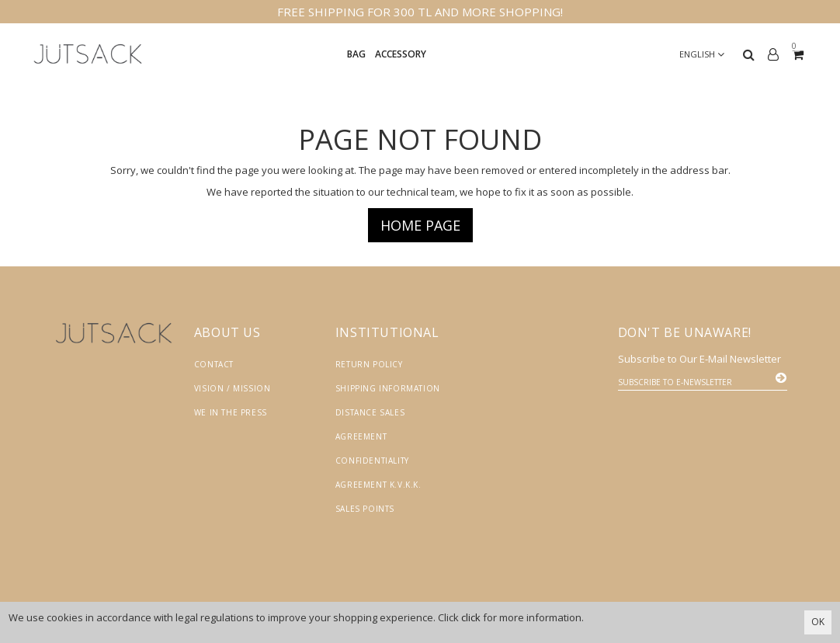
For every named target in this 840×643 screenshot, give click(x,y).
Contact (214, 364)
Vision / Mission (233, 388)
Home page (420, 225)
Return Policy (369, 364)
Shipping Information (388, 388)
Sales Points (365, 509)
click (471, 617)
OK (818, 622)
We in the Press (231, 412)
